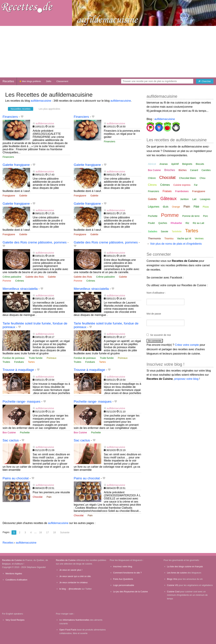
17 (47, 532)
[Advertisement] (108, 52)
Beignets (187, 164)
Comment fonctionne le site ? (127, 573)
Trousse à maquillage (18, 370)
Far (196, 185)
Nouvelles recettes (21, 109)
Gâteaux (168, 198)
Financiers (10, 117)
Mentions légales (14, 574)
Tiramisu (169, 238)
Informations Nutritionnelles (76, 620)
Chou (202, 178)
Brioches (170, 170)
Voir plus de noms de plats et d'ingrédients (176, 244)
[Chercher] (205, 81)
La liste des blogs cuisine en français (185, 566)
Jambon (184, 199)
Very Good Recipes (15, 620)
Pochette (25, 432)
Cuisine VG (173, 585)
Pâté (196, 207)
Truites (6, 362)
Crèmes (20, 281)
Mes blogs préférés (30, 81)
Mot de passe (154, 314)
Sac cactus (11, 440)
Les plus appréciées (49, 109)
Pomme (7, 281)
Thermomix (154, 238)
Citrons (152, 185)
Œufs (166, 207)
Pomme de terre (191, 216)
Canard (194, 170)
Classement (62, 81)
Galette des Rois (35, 277)
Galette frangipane (16, 165)
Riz (187, 223)
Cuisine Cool (173, 592)
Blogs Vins (172, 579)
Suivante (65, 532)
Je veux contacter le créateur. (74, 582)
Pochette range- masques (21, 401)
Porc (206, 216)
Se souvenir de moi (160, 335)
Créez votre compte (187, 345)
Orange (176, 207)
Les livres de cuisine (177, 573)
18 (55, 532)
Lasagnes (205, 199)
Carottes (206, 170)
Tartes (31, 362)
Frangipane (9, 196)
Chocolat (38, 497)
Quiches (163, 223)
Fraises (167, 191)
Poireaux (52, 358)
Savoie (164, 231)
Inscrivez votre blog (123, 566)
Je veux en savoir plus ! (71, 570)
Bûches (183, 170)
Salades (153, 231)
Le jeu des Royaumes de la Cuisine (130, 592)
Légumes (154, 207)
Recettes (8, 81)
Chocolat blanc (188, 178)
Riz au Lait (198, 223)
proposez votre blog (186, 379)
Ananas (163, 164)
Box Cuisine (9, 432)
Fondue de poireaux (14, 358)
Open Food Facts (68, 630)
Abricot (152, 164)
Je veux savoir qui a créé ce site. (75, 576)
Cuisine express (182, 185)
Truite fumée (36, 358)
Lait (194, 199)
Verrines (199, 238)
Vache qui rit (184, 238)
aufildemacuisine (41, 101)
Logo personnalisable (124, 585)
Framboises (182, 191)
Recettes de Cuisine (12, 560)
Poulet (151, 223)
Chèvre (152, 178)
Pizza (206, 207)
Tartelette (177, 231)
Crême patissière (12, 277)
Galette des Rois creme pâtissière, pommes (35, 242)
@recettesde (75, 589)
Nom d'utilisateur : (156, 293)
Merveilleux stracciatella (20, 289)
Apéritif (175, 164)
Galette (23, 196)
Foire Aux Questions (123, 579)
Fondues (19, 362)
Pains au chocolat (16, 478)
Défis (49, 81)
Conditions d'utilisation (16, 580)
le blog (63, 589)
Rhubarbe (176, 223)
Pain (49, 497)
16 (41, 532)
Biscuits (200, 164)
